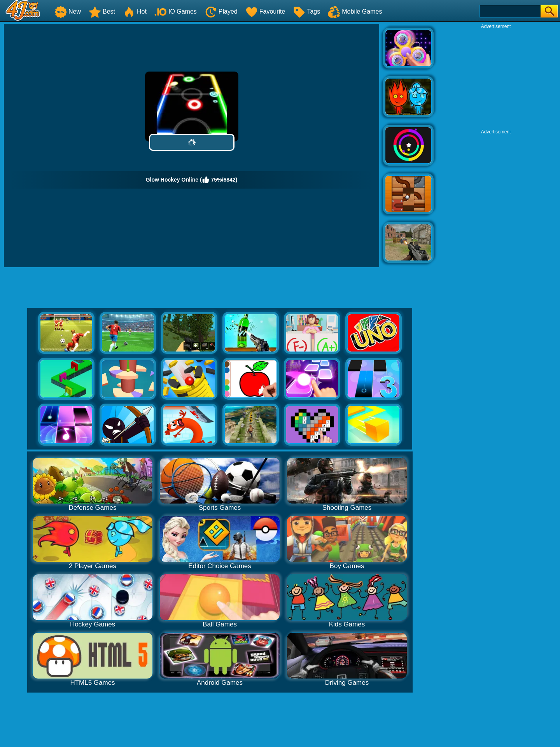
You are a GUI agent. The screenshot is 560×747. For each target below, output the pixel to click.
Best (102, 11)
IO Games (176, 11)
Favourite (265, 11)
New (68, 11)
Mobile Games (355, 11)
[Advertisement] (496, 78)
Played (221, 11)
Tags (306, 11)
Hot (135, 11)
